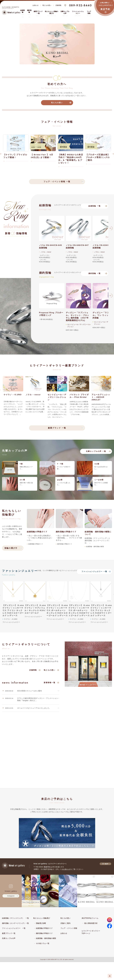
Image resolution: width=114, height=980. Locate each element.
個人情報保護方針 (91, 923)
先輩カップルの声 (9, 938)
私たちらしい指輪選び (42, 918)
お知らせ (36, 5)
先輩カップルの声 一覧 (96, 451)
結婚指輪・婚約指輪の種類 (46, 938)
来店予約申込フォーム (90, 918)
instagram (11, 896)
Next (111, 229)
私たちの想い (47, 5)
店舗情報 (58, 5)
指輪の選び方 (11, 548)
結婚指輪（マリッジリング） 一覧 (15, 918)
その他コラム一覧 (43, 943)
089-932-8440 (80, 5)
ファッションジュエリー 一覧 (94, 571)
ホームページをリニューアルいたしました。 (34, 708)
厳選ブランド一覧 (9, 933)
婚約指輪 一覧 (95, 273)
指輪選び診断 (41, 923)
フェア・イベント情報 (69, 928)
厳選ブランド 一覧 (57, 428)
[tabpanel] (57, 44)
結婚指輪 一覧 (95, 206)
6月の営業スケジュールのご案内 (30, 691)
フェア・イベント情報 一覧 (57, 182)
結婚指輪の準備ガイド (44, 928)
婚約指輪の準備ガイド (44, 933)
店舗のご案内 (65, 923)
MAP (105, 864)
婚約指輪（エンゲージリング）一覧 (15, 923)
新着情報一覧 (50, 683)
